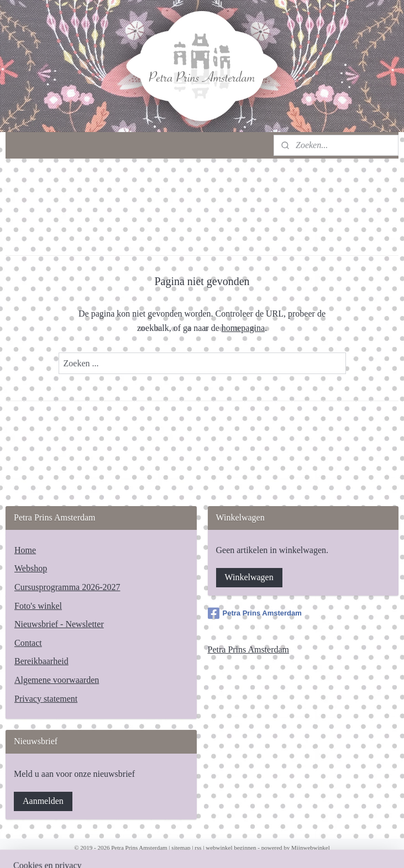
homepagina (243, 328)
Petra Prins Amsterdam (255, 613)
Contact (28, 643)
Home (25, 550)
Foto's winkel (38, 606)
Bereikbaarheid (41, 661)
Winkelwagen (249, 577)
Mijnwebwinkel (311, 848)
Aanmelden (43, 801)
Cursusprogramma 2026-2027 (67, 587)
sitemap (181, 848)
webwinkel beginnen (231, 848)
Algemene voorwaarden (57, 680)
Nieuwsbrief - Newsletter (59, 624)
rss (198, 848)
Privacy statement (46, 699)
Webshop (31, 568)
